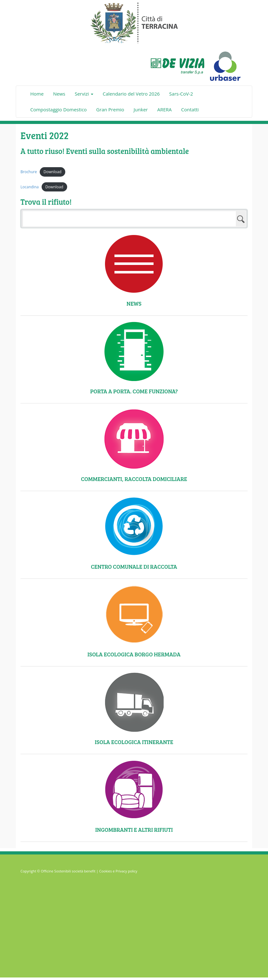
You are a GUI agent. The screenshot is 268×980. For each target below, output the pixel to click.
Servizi (84, 94)
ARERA (165, 109)
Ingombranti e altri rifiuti (134, 830)
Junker (141, 109)
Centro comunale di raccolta (134, 566)
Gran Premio (110, 109)
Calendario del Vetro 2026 (131, 94)
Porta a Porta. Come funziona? (134, 391)
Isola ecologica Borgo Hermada (134, 654)
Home (37, 94)
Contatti (190, 109)
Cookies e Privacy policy (118, 871)
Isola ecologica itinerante (134, 742)
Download (52, 172)
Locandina (30, 187)
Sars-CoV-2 (181, 94)
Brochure (29, 172)
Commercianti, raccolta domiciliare (134, 479)
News (59, 94)
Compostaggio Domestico (58, 109)
